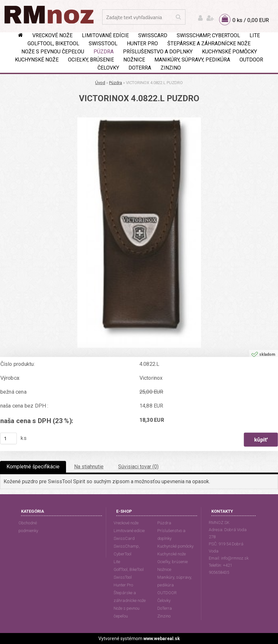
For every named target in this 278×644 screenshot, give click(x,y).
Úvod (100, 83)
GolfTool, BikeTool (53, 44)
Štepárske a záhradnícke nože (209, 44)
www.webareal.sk (162, 639)
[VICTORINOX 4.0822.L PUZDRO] (139, 120)
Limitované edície (105, 35)
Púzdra (104, 52)
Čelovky (108, 68)
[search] (178, 17)
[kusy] (9, 439)
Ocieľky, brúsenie (91, 60)
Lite (255, 35)
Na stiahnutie (89, 467)
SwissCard (153, 35)
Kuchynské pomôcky (229, 52)
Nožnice (134, 60)
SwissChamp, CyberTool (208, 35)
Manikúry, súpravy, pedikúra (192, 60)
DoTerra (140, 68)
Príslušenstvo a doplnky (158, 52)
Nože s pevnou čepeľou (53, 52)
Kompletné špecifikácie (33, 467)
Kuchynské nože (37, 60)
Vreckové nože (52, 35)
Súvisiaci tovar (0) (138, 467)
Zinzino (171, 68)
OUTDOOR (251, 60)
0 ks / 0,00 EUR (251, 20)
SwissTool (103, 44)
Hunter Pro (142, 44)
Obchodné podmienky (28, 527)
